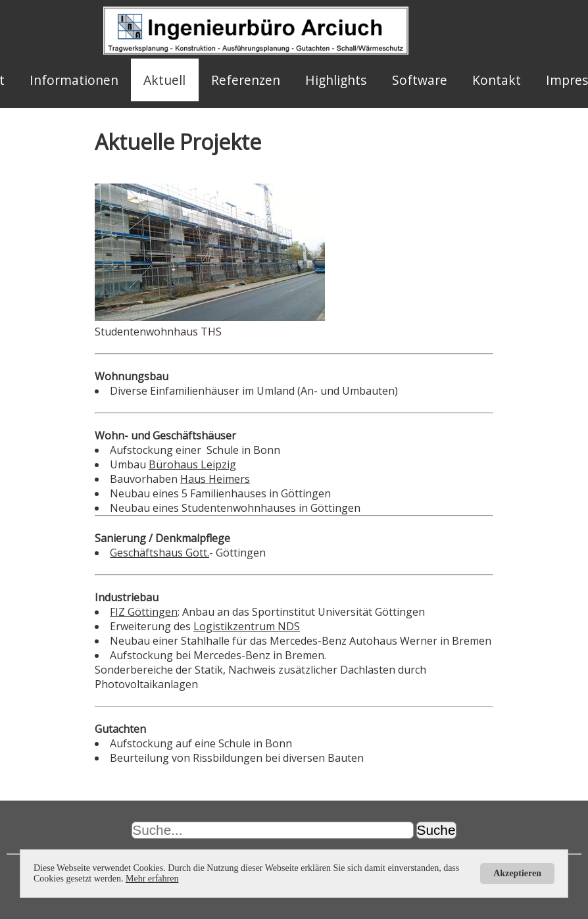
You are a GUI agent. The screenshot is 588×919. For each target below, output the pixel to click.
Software (420, 80)
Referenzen (246, 80)
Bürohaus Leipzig (192, 464)
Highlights (336, 80)
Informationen (74, 80)
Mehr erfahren (152, 879)
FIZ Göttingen (144, 612)
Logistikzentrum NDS (247, 626)
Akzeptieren (517, 873)
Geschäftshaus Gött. (159, 553)
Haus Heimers (215, 479)
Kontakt (497, 80)
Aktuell (164, 80)
